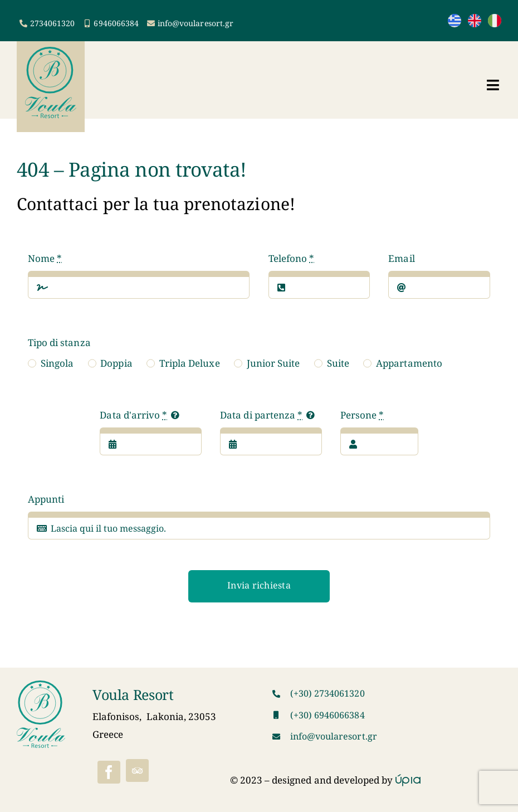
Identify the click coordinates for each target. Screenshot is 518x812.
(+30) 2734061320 (328, 693)
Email (401, 258)
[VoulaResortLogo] (51, 52)
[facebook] (109, 772)
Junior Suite (273, 363)
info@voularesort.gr (196, 23)
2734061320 (53, 23)
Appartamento (409, 363)
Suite (338, 363)
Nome (45, 258)
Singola (57, 363)
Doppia (116, 363)
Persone (362, 415)
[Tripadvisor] (137, 770)
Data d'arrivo (133, 415)
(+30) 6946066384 (328, 715)
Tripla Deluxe (190, 363)
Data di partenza (261, 415)
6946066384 (116, 23)
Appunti (46, 499)
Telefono (292, 258)
